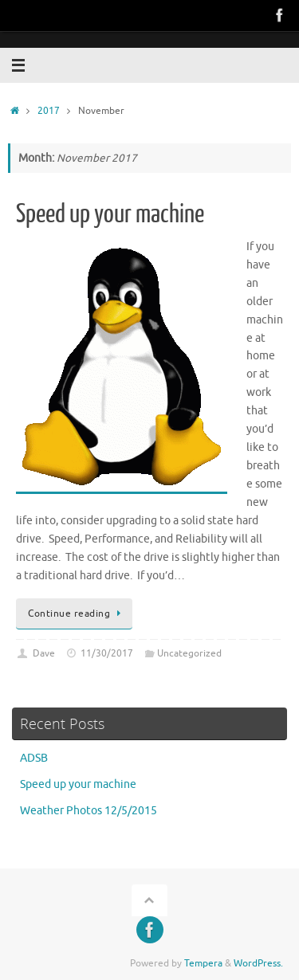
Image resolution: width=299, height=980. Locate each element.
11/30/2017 (107, 653)
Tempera (203, 963)
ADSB (34, 758)
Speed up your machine (110, 214)
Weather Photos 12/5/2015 (89, 811)
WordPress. (258, 963)
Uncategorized (189, 653)
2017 (49, 111)
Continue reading (77, 613)
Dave (44, 653)
